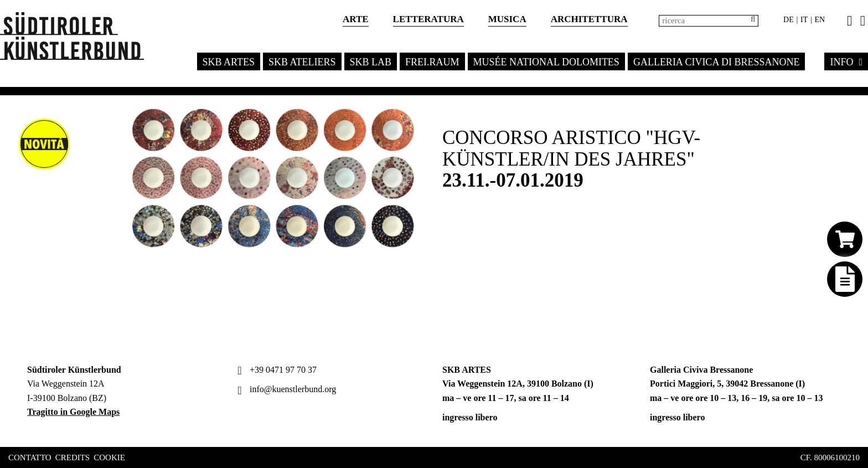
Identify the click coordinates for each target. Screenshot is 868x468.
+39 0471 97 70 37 (276, 370)
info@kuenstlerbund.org (285, 389)
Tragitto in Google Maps (73, 412)
